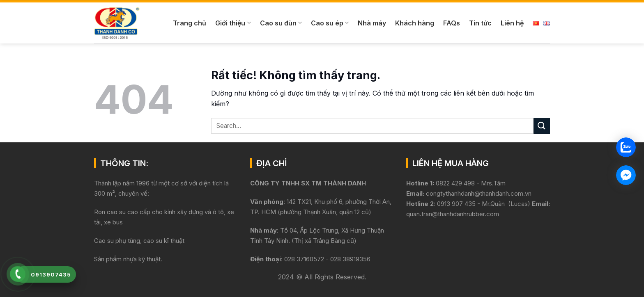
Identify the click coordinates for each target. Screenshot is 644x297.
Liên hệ (512, 23)
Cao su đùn (281, 23)
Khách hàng (415, 23)
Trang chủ (190, 23)
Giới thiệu (233, 23)
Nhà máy (372, 23)
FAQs (452, 23)
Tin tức (480, 23)
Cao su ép (330, 23)
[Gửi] (542, 126)
